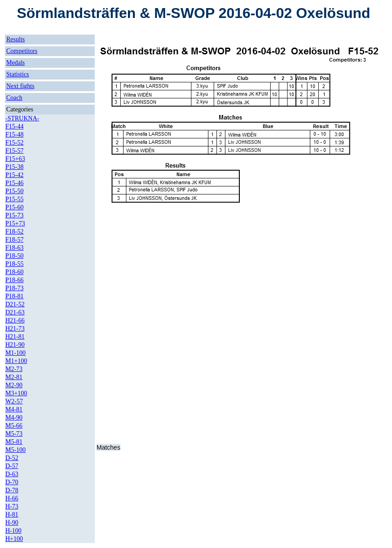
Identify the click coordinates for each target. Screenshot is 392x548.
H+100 (14, 539)
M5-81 (14, 442)
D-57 (12, 466)
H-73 (12, 506)
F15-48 (14, 135)
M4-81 (14, 409)
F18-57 (14, 240)
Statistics (18, 74)
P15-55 (14, 199)
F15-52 (14, 143)
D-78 (12, 490)
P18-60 (14, 272)
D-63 (12, 474)
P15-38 (14, 167)
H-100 (13, 531)
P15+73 (15, 223)
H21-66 (15, 320)
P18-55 (14, 264)
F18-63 (14, 248)
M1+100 (16, 361)
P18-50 (14, 256)
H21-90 (15, 345)
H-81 (12, 515)
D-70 (12, 482)
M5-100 (15, 450)
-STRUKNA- (22, 118)
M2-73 (14, 369)
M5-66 (14, 426)
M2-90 (14, 385)
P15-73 (14, 215)
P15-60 (14, 207)
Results (15, 39)
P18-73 (14, 288)
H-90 (12, 523)
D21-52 (15, 304)
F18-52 (14, 232)
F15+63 (15, 159)
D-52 (12, 458)
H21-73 (15, 329)
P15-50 (14, 191)
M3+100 (16, 393)
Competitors (22, 51)
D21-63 (15, 312)
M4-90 (14, 418)
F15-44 (14, 126)
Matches (108, 447)
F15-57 (14, 151)
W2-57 (14, 401)
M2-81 (14, 377)
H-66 (12, 498)
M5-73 (14, 434)
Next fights (20, 86)
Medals (15, 63)
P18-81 (14, 296)
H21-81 (15, 337)
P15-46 (14, 183)
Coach (14, 98)
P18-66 (14, 280)
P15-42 (14, 175)
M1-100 (15, 353)
